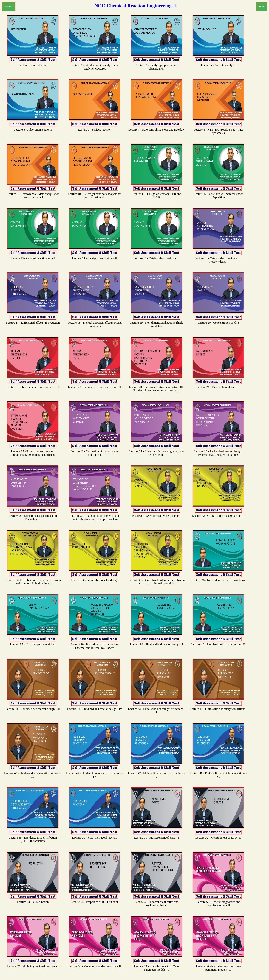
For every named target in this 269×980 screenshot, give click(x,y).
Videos (9, 7)
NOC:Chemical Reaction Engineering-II (136, 6)
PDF (262, 7)
